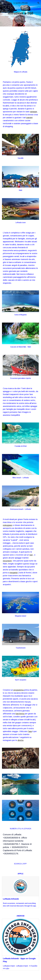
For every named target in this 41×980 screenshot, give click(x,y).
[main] (20, 13)
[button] (3, 3)
